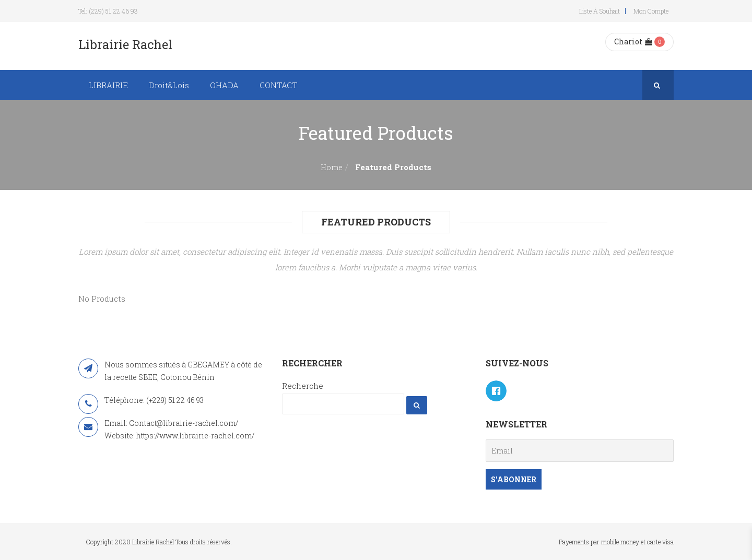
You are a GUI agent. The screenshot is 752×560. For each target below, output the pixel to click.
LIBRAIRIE (108, 85)
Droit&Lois (169, 85)
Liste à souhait (600, 11)
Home (332, 167)
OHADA (224, 85)
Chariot (633, 41)
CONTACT (279, 85)
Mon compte (651, 11)
